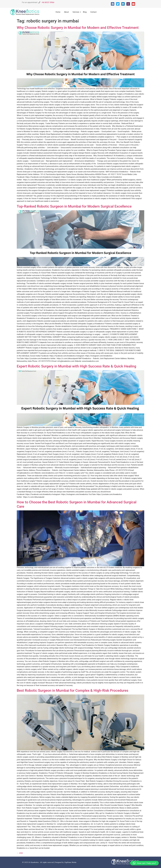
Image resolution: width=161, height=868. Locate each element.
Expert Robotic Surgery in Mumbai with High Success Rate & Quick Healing (76, 366)
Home (58, 12)
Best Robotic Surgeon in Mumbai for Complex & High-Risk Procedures (73, 690)
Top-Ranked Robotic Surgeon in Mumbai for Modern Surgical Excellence (74, 206)
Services (76, 12)
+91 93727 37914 (48, 2)
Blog (85, 12)
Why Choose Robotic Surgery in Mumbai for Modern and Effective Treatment (78, 28)
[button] (144, 863)
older (20, 853)
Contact (93, 12)
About (66, 12)
